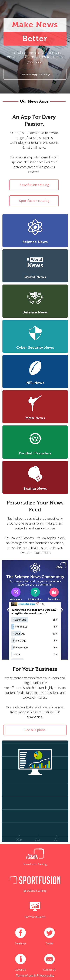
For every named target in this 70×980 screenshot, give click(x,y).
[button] (9, 610)
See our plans (35, 730)
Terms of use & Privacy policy (35, 975)
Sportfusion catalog (34, 201)
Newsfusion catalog (34, 185)
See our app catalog (35, 74)
